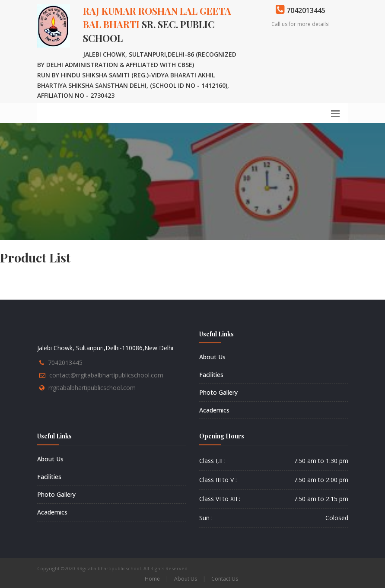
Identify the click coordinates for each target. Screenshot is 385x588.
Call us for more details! (301, 24)
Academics (214, 410)
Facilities (211, 375)
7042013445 (65, 363)
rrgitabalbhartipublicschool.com (92, 388)
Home (152, 579)
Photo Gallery (218, 392)
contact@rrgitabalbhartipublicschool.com (106, 375)
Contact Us (225, 579)
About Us (212, 357)
